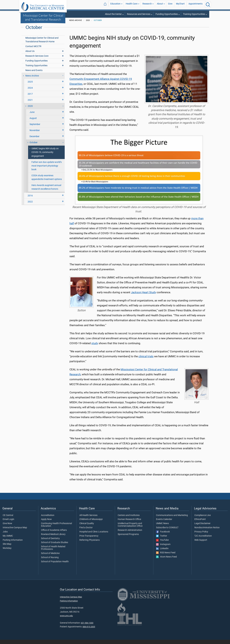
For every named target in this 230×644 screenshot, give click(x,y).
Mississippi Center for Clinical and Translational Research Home (42, 44)
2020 (30, 110)
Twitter (162, 540)
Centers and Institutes (97, 21)
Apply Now (46, 524)
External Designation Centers (127, 21)
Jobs (5, 536)
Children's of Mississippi (91, 524)
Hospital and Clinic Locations (94, 536)
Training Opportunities (194, 14)
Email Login (8, 524)
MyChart (180, 5)
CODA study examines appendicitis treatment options (47, 182)
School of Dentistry (50, 543)
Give (170, 5)
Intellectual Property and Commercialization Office (130, 529)
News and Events (34, 75)
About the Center (113, 14)
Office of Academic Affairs (54, 534)
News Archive (32, 80)
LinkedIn (162, 553)
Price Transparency (89, 540)
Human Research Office (129, 524)
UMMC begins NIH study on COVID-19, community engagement (45, 157)
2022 (30, 206)
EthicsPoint (200, 524)
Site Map (7, 549)
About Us (30, 55)
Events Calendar (164, 524)
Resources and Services (139, 14)
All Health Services (88, 520)
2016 (30, 200)
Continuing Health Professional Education (56, 529)
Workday (7, 553)
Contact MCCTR (33, 51)
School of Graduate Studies (55, 547)
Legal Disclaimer (202, 528)
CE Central (8, 520)
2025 (30, 86)
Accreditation (48, 520)
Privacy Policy (201, 536)
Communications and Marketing (172, 520)
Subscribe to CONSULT (167, 532)
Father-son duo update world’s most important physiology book (47, 170)
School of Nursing (50, 562)
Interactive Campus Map (15, 532)
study (95, 348)
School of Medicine (50, 558)
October (98, 25)
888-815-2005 (89, 631)
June (32, 116)
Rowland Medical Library (53, 539)
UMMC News (162, 528)
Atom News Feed (166, 561)
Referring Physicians (90, 544)
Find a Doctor (86, 532)
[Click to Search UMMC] (208, 5)
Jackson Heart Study (144, 297)
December (34, 141)
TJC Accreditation (203, 540)
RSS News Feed (166, 557)
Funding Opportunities (167, 14)
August (33, 123)
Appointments (195, 5)
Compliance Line (203, 520)
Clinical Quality (87, 528)
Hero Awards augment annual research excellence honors (46, 191)
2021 (30, 104)
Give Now (7, 528)
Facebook (163, 536)
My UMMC (8, 540)
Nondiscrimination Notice (207, 532)
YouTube (162, 544)
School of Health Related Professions (53, 552)
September (35, 129)
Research (147, 5)
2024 (30, 92)
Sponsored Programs (128, 539)
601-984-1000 (87, 627)
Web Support (201, 544)
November (35, 135)
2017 (30, 98)
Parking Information (13, 544)
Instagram (163, 549)
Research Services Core (37, 60)
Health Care (132, 5)
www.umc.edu (66, 620)
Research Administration (130, 534)
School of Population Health (55, 566)
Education (115, 5)
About (160, 5)
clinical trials (146, 361)
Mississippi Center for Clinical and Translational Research (43, 17)
